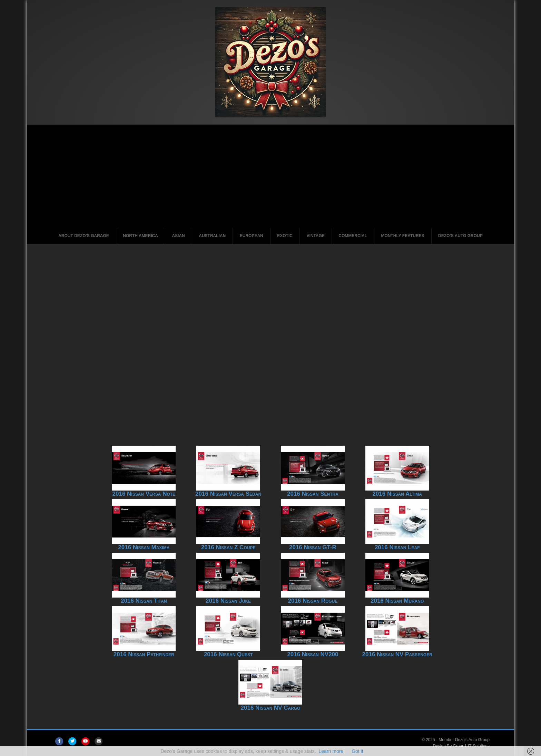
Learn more (331, 751)
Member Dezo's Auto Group (464, 740)
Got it (357, 751)
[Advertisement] (270, 176)
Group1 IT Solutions (471, 746)
